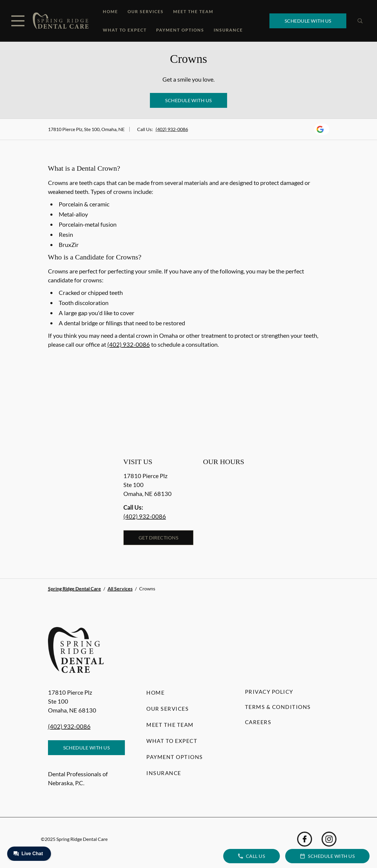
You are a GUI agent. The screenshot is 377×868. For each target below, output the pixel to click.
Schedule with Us (308, 21)
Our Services (146, 11)
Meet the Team (193, 11)
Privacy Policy (269, 692)
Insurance (228, 30)
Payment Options (180, 30)
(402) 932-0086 (172, 129)
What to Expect (125, 30)
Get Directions (159, 538)
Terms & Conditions (278, 707)
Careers (258, 722)
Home (110, 11)
